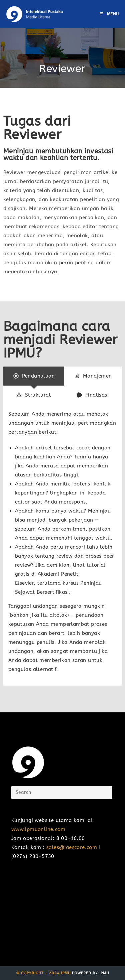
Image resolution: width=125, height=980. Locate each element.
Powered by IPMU (90, 973)
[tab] (34, 376)
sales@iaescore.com (72, 847)
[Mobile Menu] (109, 14)
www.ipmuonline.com (38, 829)
